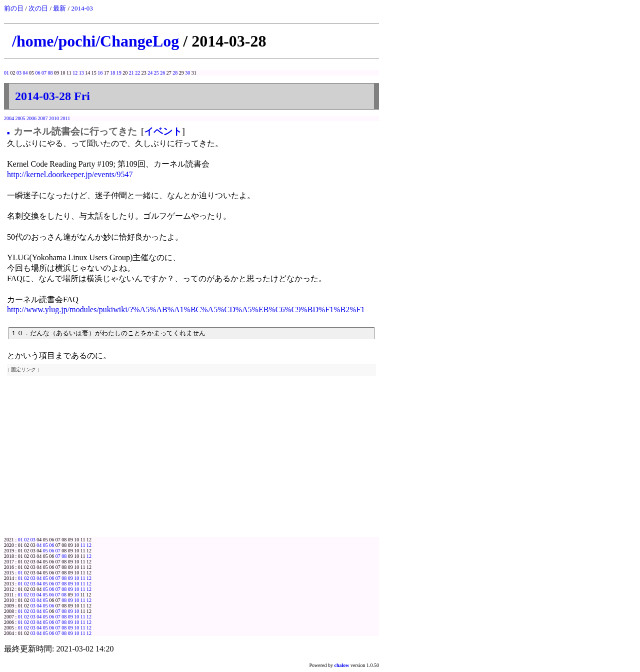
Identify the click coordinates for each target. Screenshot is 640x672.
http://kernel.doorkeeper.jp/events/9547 (70, 174)
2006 (31, 118)
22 (137, 73)
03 (19, 73)
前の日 (14, 8)
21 (131, 73)
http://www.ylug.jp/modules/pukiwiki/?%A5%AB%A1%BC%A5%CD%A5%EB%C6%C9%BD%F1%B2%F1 (186, 309)
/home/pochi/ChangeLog (95, 41)
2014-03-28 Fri (52, 96)
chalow (342, 665)
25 (156, 73)
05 (45, 545)
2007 (43, 118)
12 (75, 73)
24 (150, 73)
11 (83, 545)
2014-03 (82, 8)
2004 (9, 118)
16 (100, 73)
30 (187, 73)
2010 (54, 118)
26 (162, 73)
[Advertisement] (191, 462)
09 (70, 578)
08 (50, 73)
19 (119, 73)
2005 (20, 118)
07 (44, 73)
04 (25, 73)
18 (112, 73)
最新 (59, 8)
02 (26, 540)
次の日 (38, 8)
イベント (163, 131)
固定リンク (23, 370)
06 (38, 73)
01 (6, 73)
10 (76, 578)
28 (175, 73)
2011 (65, 118)
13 (81, 73)
